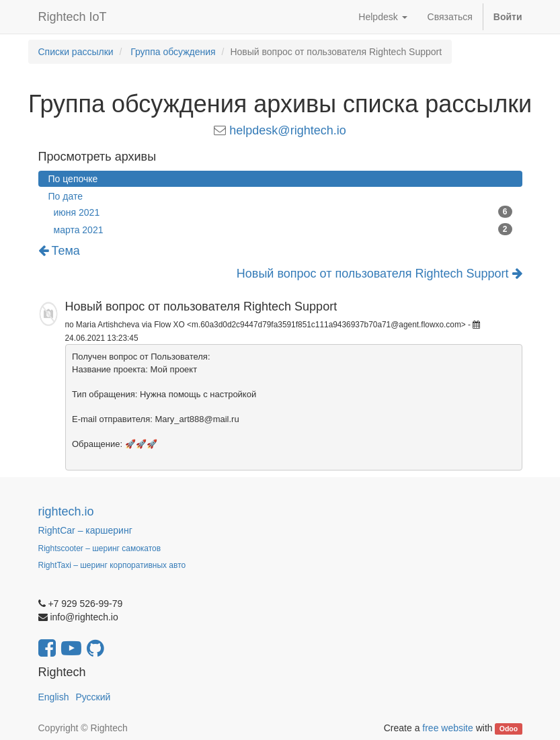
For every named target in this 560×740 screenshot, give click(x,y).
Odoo (509, 729)
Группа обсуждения (173, 52)
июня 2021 (283, 212)
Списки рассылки (76, 52)
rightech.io (66, 511)
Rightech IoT (73, 17)
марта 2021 (283, 229)
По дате (66, 196)
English (54, 697)
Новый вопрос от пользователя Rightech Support (379, 274)
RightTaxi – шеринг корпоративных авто (112, 565)
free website (447, 728)
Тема (59, 251)
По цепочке (73, 179)
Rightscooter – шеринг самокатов (100, 548)
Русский (93, 697)
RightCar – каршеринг (85, 530)
